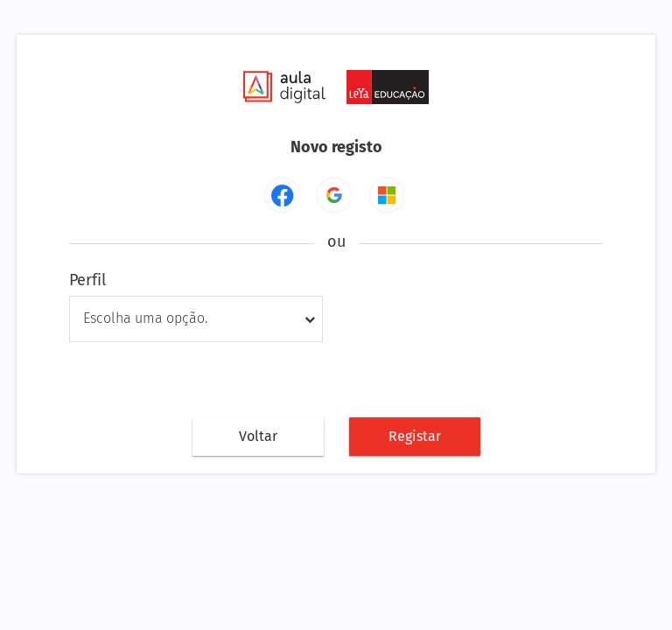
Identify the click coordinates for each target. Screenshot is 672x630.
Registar (415, 436)
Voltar (258, 436)
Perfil (87, 280)
